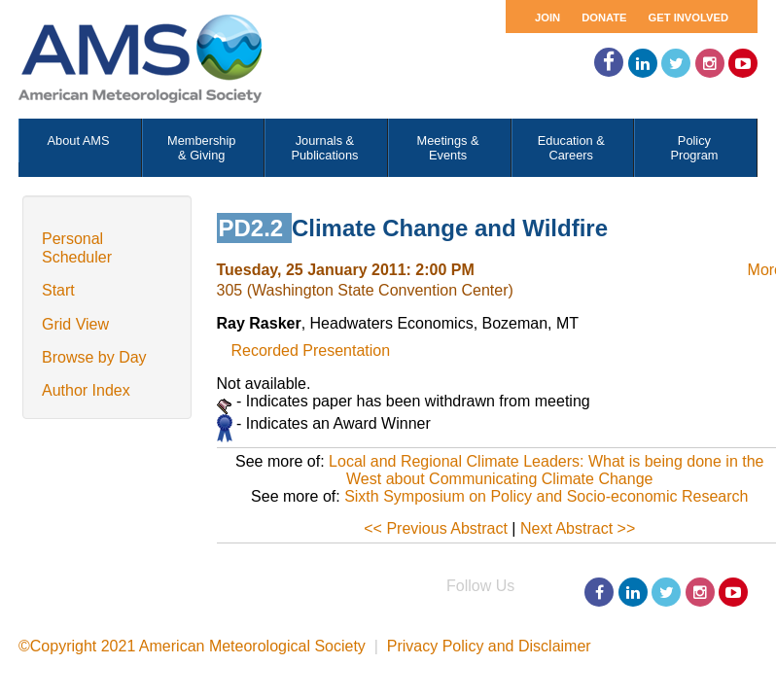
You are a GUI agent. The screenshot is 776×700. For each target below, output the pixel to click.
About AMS (79, 140)
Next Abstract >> (578, 528)
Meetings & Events (448, 148)
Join (547, 17)
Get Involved (688, 17)
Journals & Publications (324, 148)
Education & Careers (571, 148)
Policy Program (694, 148)
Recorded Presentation (311, 350)
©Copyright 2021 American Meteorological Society (192, 646)
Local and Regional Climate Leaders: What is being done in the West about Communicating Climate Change (546, 470)
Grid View (75, 324)
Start (58, 290)
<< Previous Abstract (436, 528)
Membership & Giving (201, 148)
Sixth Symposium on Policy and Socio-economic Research (546, 496)
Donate (604, 17)
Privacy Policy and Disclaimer (489, 646)
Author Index (86, 390)
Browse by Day (94, 357)
